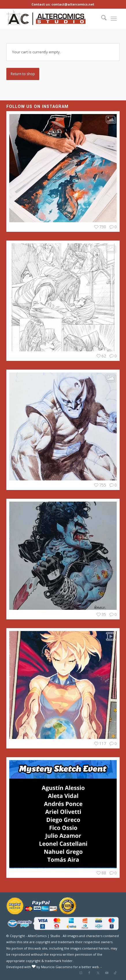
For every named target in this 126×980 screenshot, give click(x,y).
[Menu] (114, 19)
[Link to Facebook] (89, 973)
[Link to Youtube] (107, 973)
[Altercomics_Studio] (46, 19)
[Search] (102, 19)
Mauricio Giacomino (57, 967)
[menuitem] (102, 19)
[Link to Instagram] (81, 973)
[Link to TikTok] (115, 973)
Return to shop (23, 74)
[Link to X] (98, 973)
